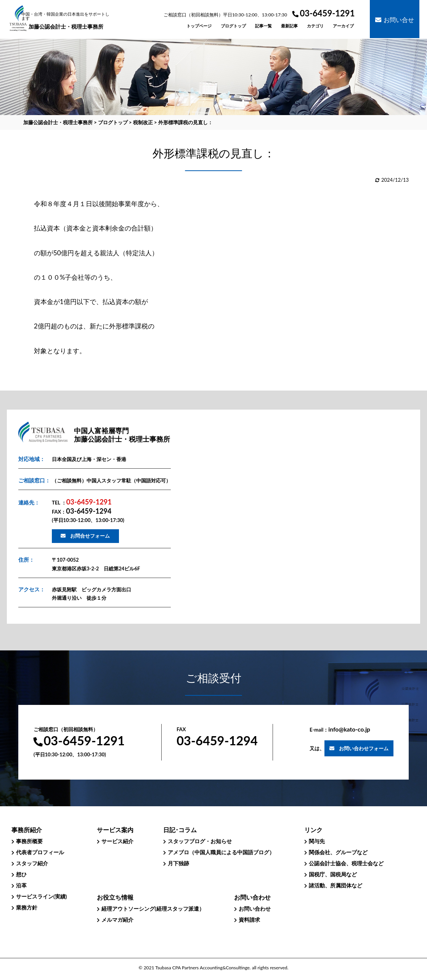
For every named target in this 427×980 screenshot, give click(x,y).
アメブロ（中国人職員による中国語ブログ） (221, 852)
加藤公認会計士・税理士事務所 (66, 21)
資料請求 (249, 920)
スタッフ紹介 (32, 863)
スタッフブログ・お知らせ (200, 841)
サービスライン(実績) (42, 896)
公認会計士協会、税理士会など (346, 863)
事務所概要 (29, 841)
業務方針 (27, 907)
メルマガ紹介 (117, 920)
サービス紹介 (117, 841)
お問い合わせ (255, 909)
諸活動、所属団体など (335, 885)
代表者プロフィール (40, 852)
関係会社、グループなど (338, 852)
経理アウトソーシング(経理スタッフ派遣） (153, 909)
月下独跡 (178, 863)
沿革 (21, 885)
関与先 (317, 841)
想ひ (21, 874)
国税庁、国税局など (333, 874)
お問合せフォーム (90, 536)
